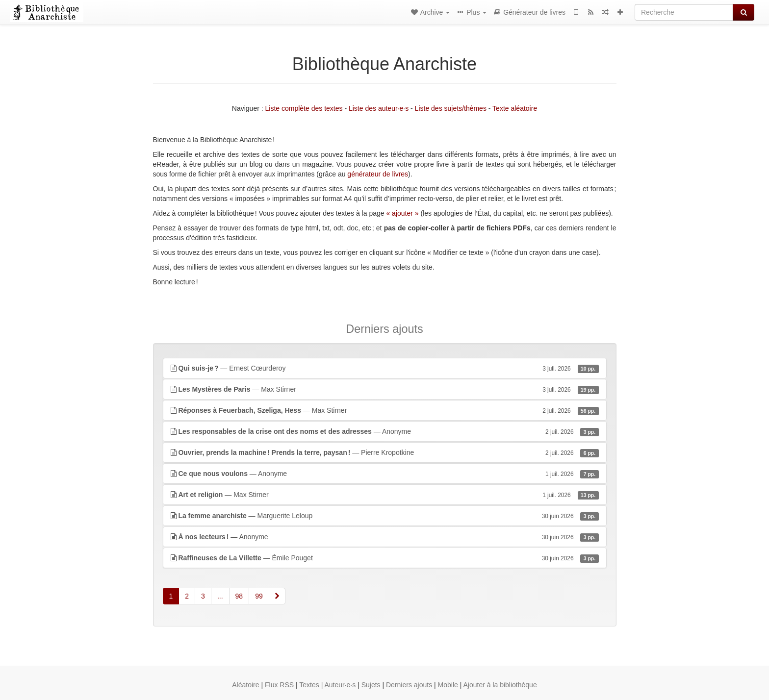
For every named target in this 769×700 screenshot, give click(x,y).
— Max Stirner (385, 389)
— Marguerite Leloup (385, 516)
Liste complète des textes (304, 108)
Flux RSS (279, 685)
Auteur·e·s (340, 685)
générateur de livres (378, 174)
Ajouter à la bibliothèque (500, 685)
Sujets (371, 685)
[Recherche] (684, 12)
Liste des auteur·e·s (379, 108)
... (220, 596)
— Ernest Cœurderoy (385, 368)
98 (239, 596)
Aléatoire (245, 685)
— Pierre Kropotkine (385, 452)
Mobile (448, 685)
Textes (309, 685)
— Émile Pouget (385, 558)
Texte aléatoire (515, 108)
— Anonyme (385, 431)
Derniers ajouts (409, 685)
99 (259, 596)
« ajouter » (402, 213)
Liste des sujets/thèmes (451, 108)
